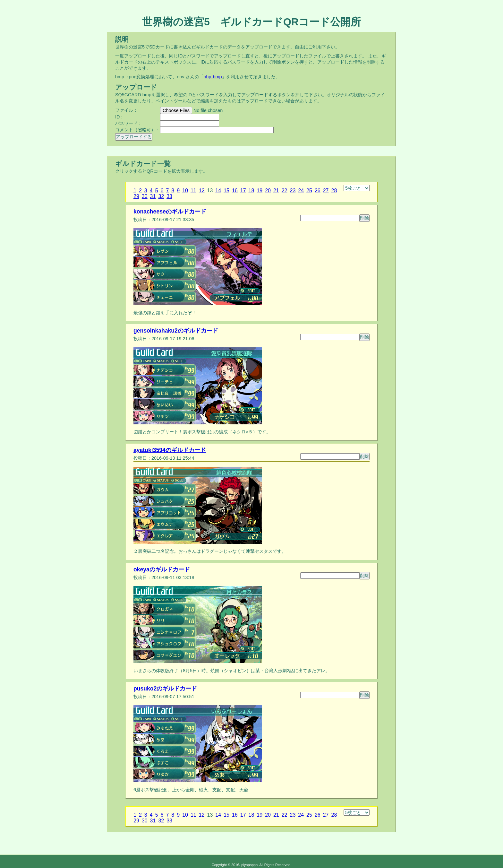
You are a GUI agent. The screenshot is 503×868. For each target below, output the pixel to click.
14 (218, 191)
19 (260, 191)
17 (243, 191)
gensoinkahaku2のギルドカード (176, 331)
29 (136, 196)
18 (251, 191)
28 (334, 191)
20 (268, 191)
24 (301, 191)
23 (293, 191)
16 (235, 191)
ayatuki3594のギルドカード (170, 450)
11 (193, 191)
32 (161, 196)
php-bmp (213, 77)
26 (318, 191)
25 (309, 191)
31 (153, 196)
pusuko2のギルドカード (165, 689)
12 (202, 191)
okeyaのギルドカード (162, 569)
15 (226, 191)
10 (185, 191)
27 (326, 191)
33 (169, 196)
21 (276, 191)
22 (285, 191)
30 (145, 196)
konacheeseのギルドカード (170, 212)
